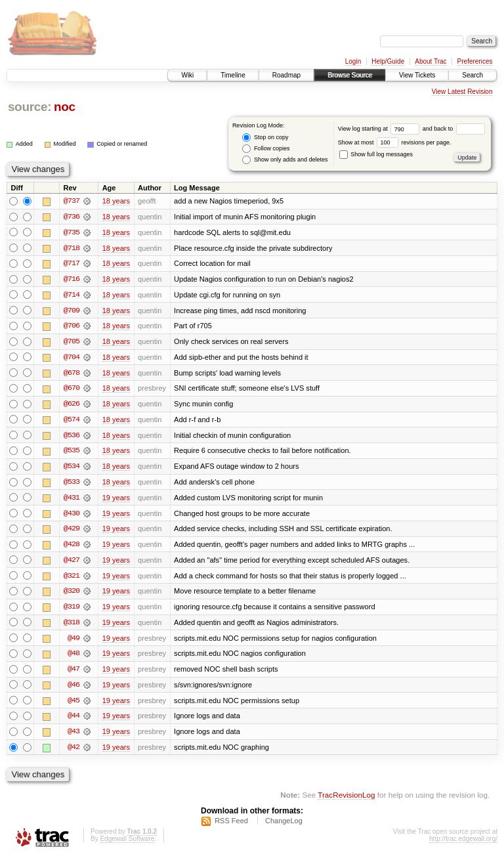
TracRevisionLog (346, 800)
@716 (72, 280)
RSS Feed (231, 827)
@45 (73, 705)
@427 (72, 563)
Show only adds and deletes (285, 160)
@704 (72, 358)
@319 (72, 611)
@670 (72, 390)
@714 (72, 295)
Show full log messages (376, 154)
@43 (73, 737)
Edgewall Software (127, 845)
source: (30, 107)
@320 (72, 595)
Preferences (475, 61)
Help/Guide (388, 61)
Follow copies (266, 149)
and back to (454, 129)
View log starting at (380, 129)
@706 (72, 327)
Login (353, 61)
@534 (72, 469)
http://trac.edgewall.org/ (463, 845)
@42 (73, 752)
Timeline (233, 75)
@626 (72, 406)
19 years (116, 500)
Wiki (187, 75)
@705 (72, 343)
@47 (73, 674)
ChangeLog (284, 827)
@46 (73, 689)
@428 (72, 548)
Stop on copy (265, 138)
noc (65, 107)
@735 (72, 232)
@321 (72, 579)
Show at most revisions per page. (395, 142)
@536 (72, 437)
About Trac (430, 61)
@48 (73, 658)
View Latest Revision (462, 92)
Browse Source (350, 75)
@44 (73, 721)
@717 (72, 264)
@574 (72, 421)
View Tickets (417, 75)
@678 (72, 374)
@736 (72, 217)
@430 (72, 516)
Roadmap (286, 75)
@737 (72, 201)
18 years (116, 201)
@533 (72, 485)
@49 (73, 642)
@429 (72, 532)
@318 (72, 626)
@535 (72, 453)
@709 (72, 311)
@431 (72, 500)
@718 (72, 248)
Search (472, 75)
